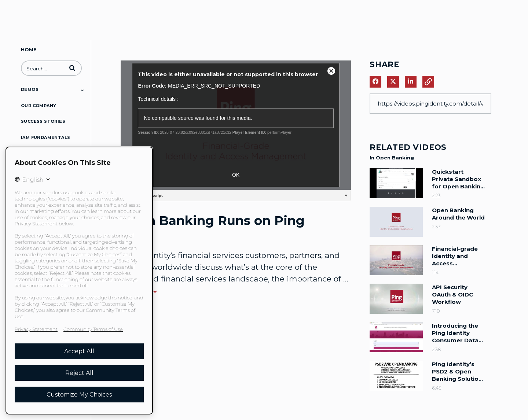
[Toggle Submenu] (82, 90)
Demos (30, 89)
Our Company (38, 106)
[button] (72, 68)
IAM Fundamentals (45, 137)
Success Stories (43, 121)
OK (236, 175)
